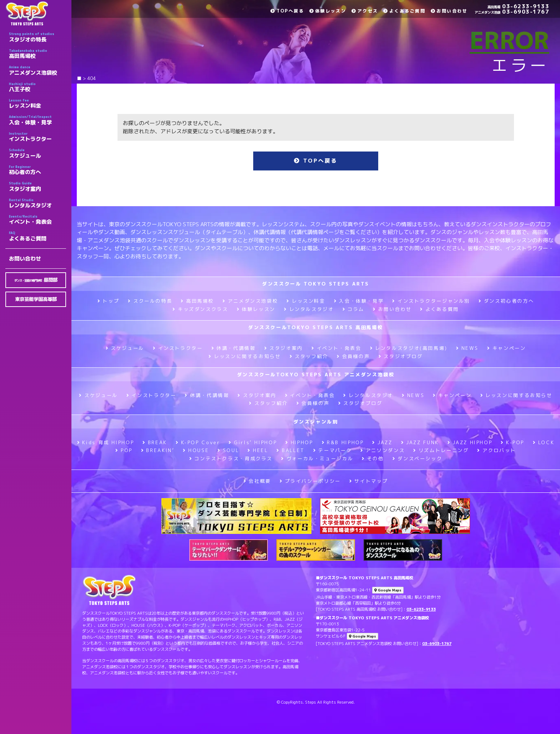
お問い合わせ (25, 259)
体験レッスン (328, 11)
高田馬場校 (37, 54)
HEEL (258, 450)
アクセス (365, 11)
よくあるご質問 (37, 236)
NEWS (467, 348)
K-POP (512, 442)
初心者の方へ (37, 170)
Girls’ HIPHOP (253, 442)
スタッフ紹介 (309, 356)
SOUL (228, 450)
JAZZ (382, 442)
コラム (354, 309)
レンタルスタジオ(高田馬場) (409, 348)
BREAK (155, 442)
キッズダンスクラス (200, 309)
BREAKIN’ (158, 450)
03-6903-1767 (512, 12)
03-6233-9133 (518, 6)
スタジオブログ (401, 356)
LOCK (544, 442)
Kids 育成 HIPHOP (106, 442)
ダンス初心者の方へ (506, 301)
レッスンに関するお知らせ (245, 356)
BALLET (290, 450)
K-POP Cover (198, 442)
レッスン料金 (37, 104)
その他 (373, 458)
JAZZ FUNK (420, 442)
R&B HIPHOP (343, 442)
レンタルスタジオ (37, 203)
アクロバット (496, 450)
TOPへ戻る (287, 11)
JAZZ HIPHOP (470, 442)
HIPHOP (299, 442)
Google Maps (388, 590)
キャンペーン (506, 348)
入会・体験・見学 (37, 120)
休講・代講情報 (234, 348)
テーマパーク (332, 450)
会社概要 (257, 481)
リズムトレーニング (441, 450)
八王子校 (37, 87)
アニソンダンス (382, 450)
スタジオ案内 (37, 187)
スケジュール (37, 153)
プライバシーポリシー (310, 481)
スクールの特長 (150, 301)
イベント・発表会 (37, 220)
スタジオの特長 (37, 37)
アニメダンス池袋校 (37, 70)
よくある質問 (439, 309)
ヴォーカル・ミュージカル (317, 458)
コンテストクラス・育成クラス (231, 458)
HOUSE (196, 450)
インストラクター (37, 137)
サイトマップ (369, 481)
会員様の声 (353, 356)
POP (124, 450)
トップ (109, 301)
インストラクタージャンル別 (431, 301)
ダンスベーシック (417, 458)
